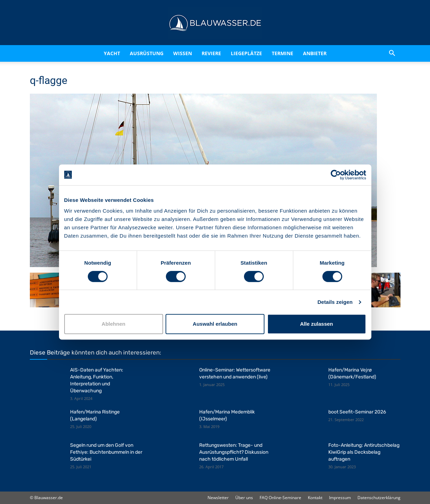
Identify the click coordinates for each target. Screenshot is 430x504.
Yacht (112, 53)
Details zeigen (335, 302)
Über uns (244, 498)
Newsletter (218, 498)
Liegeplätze (246, 53)
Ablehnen (113, 324)
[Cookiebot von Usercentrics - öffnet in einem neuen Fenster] (336, 175)
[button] (392, 53)
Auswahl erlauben (215, 324)
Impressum (340, 498)
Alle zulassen (316, 324)
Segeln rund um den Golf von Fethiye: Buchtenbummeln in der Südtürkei (106, 452)
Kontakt (315, 498)
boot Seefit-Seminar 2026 (357, 412)
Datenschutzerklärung (379, 498)
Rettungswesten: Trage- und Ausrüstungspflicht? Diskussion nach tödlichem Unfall (234, 452)
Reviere (211, 53)
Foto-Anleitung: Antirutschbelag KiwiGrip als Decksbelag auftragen (364, 452)
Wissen (183, 53)
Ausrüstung (147, 53)
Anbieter (315, 53)
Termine (283, 53)
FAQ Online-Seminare (280, 498)
